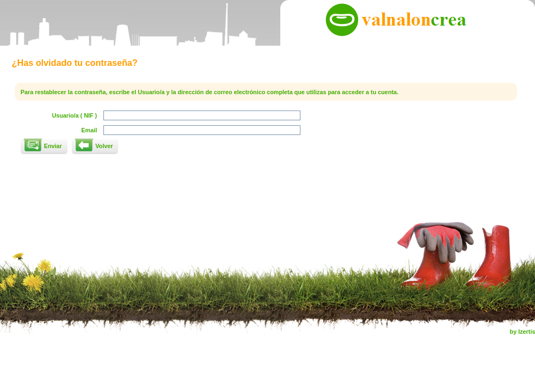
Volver (104, 146)
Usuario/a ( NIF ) (74, 115)
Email (89, 130)
